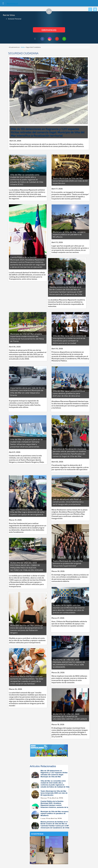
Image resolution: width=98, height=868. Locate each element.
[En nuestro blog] (49, 840)
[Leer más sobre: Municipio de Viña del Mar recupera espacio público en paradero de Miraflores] (50, 815)
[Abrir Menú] (3, 3)
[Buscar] (95, 9)
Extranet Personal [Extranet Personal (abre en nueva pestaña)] (15, 19)
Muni (9, 4)
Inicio (23, 47)
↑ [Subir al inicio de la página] (50, 11)
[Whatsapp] (90, 9)
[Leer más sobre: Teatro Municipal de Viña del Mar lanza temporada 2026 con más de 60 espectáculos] (50, 795)
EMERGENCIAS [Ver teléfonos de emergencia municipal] (49, 30)
